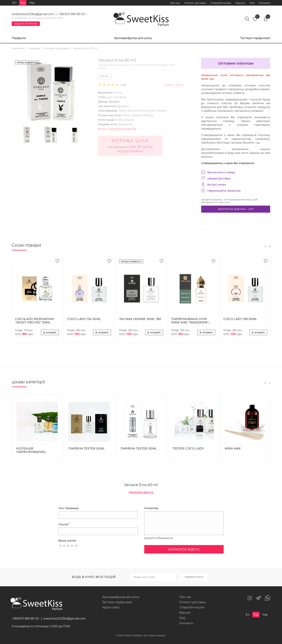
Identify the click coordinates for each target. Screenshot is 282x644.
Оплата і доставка (195, 3)
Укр (32, 3)
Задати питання (26, 24)
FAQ (252, 3)
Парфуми (19, 38)
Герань (129, 120)
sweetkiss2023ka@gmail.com (33, 14)
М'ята (126, 115)
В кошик (50, 332)
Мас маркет (159, 111)
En (15, 3)
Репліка (144, 111)
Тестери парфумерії (255, 38)
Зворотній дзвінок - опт (236, 209)
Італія (118, 93)
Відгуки (240, 3)
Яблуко (148, 115)
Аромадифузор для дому (133, 38)
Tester (123, 111)
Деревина (125, 124)
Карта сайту (111, 607)
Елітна (132, 111)
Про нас (175, 3)
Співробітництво (221, 3)
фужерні (123, 106)
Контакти (265, 3)
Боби (119, 120)
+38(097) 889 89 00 (25, 619)
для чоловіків (117, 97)
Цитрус (137, 115)
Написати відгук (141, 492)
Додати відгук (174, 85)
